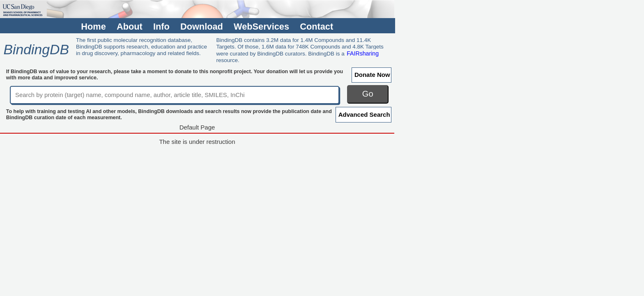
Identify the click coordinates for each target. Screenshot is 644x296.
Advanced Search (364, 114)
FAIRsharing (363, 53)
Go (368, 94)
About (130, 27)
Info (161, 27)
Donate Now (372, 75)
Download (202, 27)
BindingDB (36, 49)
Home (93, 27)
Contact (316, 27)
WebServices (261, 27)
